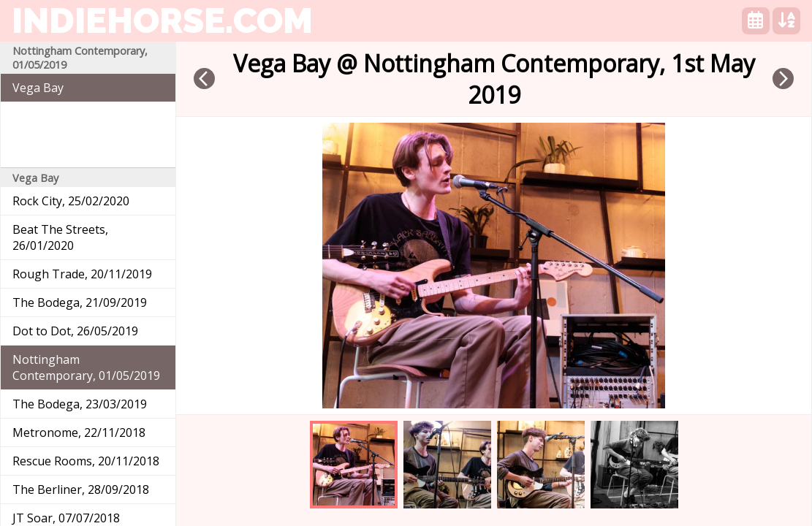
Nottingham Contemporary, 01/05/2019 (86, 367)
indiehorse (162, 20)
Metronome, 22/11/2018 (79, 432)
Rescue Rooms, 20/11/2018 (86, 461)
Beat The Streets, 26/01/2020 (60, 237)
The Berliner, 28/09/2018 (81, 489)
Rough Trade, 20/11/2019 (82, 274)
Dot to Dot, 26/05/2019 (75, 331)
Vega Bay (38, 88)
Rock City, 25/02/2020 (71, 201)
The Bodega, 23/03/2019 (80, 404)
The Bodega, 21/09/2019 (80, 302)
